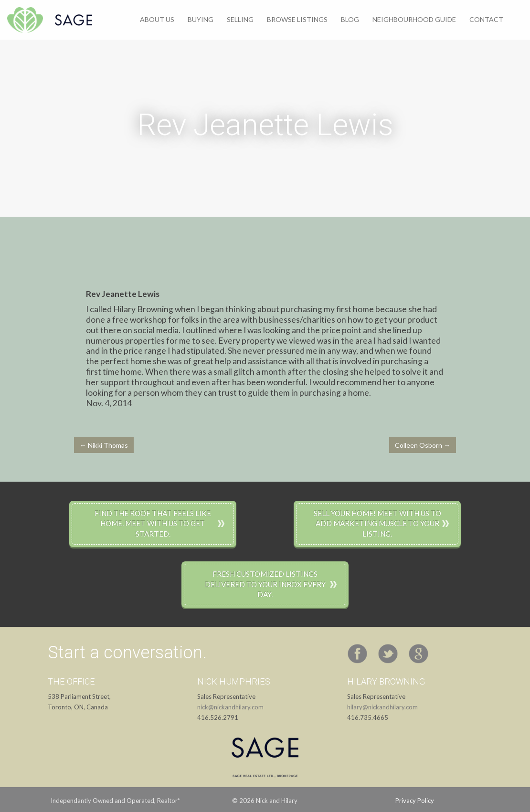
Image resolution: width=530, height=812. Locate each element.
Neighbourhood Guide (414, 19)
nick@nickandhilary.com (230, 707)
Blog (350, 19)
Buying (201, 19)
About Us (157, 19)
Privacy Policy (415, 801)
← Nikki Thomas (104, 445)
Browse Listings (297, 19)
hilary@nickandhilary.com (382, 707)
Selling (240, 19)
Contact (486, 19)
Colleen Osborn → (423, 445)
